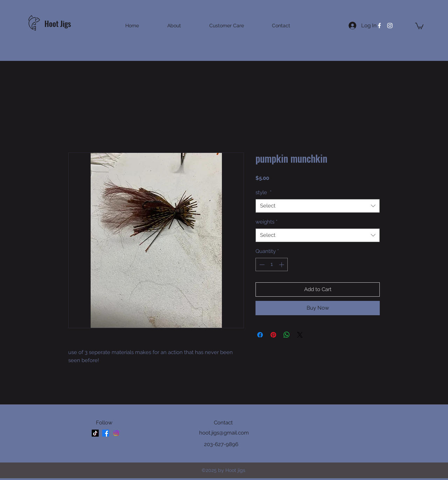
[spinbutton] (272, 265)
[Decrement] (261, 265)
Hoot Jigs (59, 23)
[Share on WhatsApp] (287, 335)
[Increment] (282, 265)
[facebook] (379, 26)
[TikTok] (95, 433)
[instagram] (390, 26)
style (264, 192)
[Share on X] (300, 335)
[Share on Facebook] (260, 335)
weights (267, 222)
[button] (419, 26)
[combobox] (318, 206)
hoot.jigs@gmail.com (224, 433)
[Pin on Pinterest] (273, 335)
